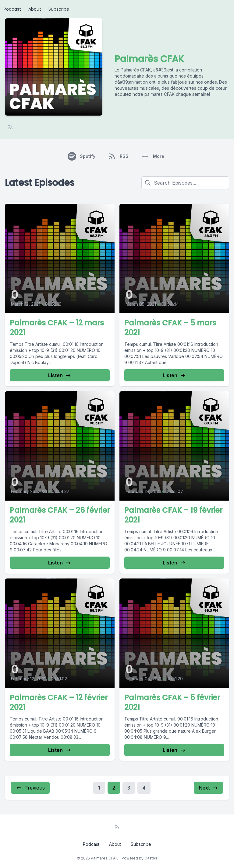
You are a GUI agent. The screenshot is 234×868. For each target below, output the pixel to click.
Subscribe (59, 9)
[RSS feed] (10, 127)
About (35, 9)
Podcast (12, 9)
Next (208, 788)
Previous (30, 788)
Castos (151, 858)
